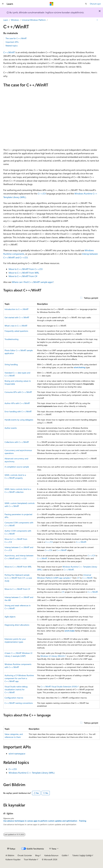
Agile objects (10, 617)
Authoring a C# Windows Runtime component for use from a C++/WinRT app (19, 678)
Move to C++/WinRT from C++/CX (26, 269)
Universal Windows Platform (34, 20)
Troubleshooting (11, 339)
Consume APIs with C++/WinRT (18, 392)
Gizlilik (64, 855)
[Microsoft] (52, 4)
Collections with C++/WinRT (17, 442)
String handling (11, 364)
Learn (6, 20)
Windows (15, 20)
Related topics (12, 46)
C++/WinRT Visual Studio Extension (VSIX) (59, 687)
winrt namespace (17, 753)
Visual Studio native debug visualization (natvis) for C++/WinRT (16, 689)
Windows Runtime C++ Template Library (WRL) (32, 773)
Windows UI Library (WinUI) (52, 656)
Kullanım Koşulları (13, 859)
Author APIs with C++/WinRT (17, 403)
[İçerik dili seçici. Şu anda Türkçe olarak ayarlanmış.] (11, 849)
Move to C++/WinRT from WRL (24, 273)
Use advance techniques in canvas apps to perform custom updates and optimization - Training (45, 821)
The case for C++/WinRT (16, 38)
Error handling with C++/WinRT (18, 411)
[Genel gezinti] (3, 4)
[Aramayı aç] (86, 4)
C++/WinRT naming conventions (19, 703)
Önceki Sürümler (25, 855)
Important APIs (12, 42)
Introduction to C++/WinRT (17, 309)
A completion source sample (17, 467)
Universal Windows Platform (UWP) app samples (64, 576)
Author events (11, 428)
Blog (37, 855)
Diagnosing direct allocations (17, 625)
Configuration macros (14, 698)
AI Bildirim (10, 855)
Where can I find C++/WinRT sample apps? (33, 282)
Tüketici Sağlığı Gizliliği (82, 855)
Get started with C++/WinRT (17, 317)
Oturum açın (95, 4)
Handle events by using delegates (19, 420)
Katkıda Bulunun (51, 855)
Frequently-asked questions (16, 331)
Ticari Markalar (30, 859)
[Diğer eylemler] (97, 20)
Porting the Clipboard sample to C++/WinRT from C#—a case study (18, 578)
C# (78, 578)
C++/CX (42, 193)
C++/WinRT (9, 52)
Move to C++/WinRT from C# (23, 276)
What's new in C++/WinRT (16, 326)
